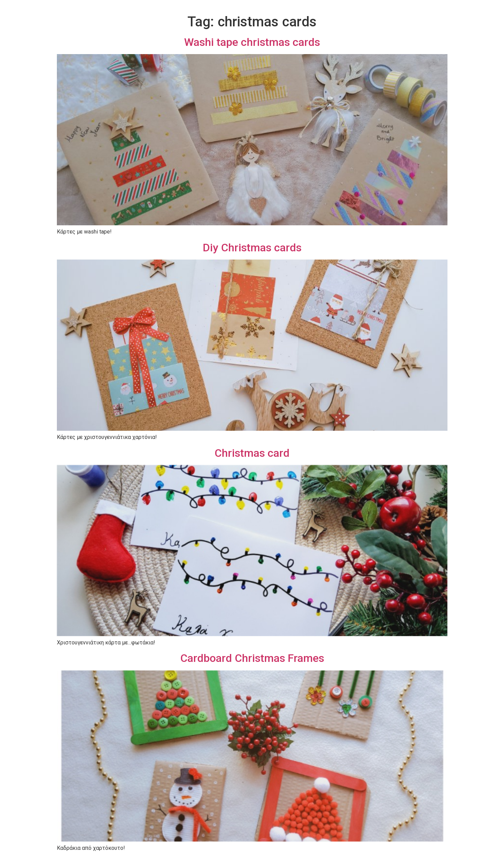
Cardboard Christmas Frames (252, 658)
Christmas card (252, 453)
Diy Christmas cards (252, 248)
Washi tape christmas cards (252, 42)
